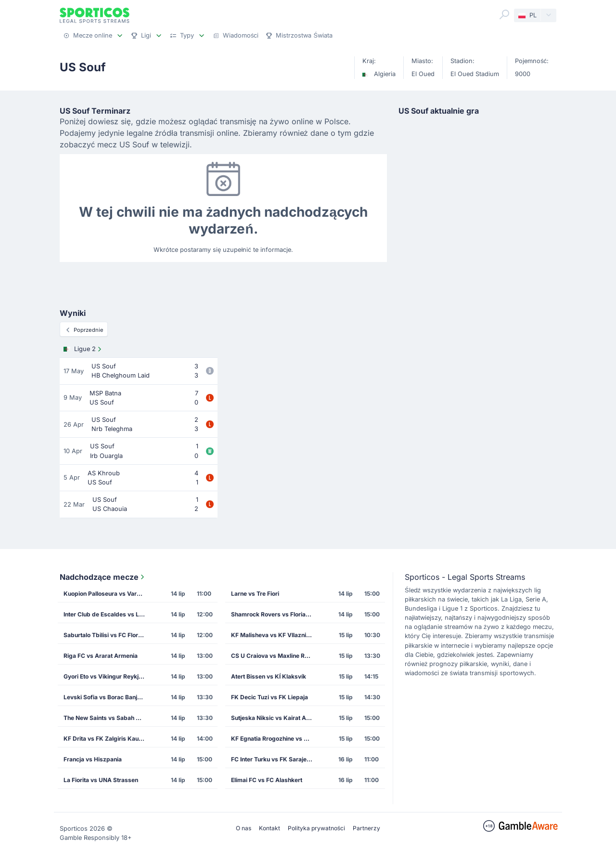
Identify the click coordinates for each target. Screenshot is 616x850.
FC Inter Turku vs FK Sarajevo (272, 759)
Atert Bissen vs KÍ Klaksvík (269, 676)
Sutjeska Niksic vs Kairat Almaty (275, 718)
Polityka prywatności (316, 828)
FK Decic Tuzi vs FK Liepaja (269, 697)
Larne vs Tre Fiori (255, 594)
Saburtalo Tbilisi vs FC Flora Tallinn (107, 635)
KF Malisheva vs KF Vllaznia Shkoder (275, 635)
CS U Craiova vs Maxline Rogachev (275, 656)
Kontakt (269, 828)
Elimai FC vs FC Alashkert (267, 780)
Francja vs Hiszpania (93, 759)
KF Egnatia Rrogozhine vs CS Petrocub (275, 739)
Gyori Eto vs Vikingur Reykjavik (107, 676)
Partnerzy (366, 828)
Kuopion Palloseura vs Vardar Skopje (107, 594)
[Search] (504, 14)
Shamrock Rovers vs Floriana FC (275, 614)
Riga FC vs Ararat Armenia (101, 656)
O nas (244, 828)
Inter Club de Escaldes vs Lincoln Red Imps (107, 614)
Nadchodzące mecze (103, 577)
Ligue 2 (83, 349)
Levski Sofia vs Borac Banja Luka (107, 697)
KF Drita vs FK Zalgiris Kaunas (106, 739)
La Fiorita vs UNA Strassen (101, 780)
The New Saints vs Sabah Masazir (107, 718)
